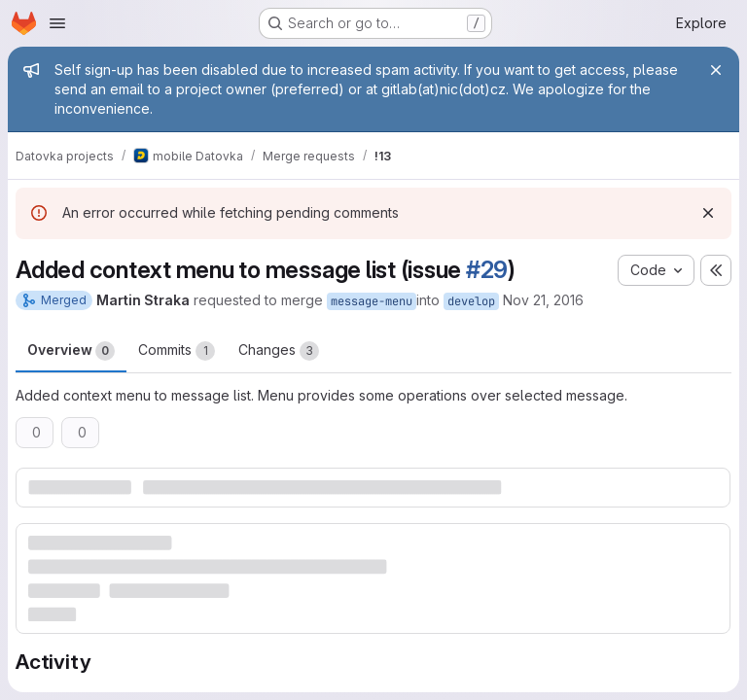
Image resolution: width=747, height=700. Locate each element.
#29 (487, 270)
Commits (177, 351)
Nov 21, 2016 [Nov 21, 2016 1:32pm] (543, 300)
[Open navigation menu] (57, 23)
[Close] (716, 70)
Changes (279, 351)
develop (471, 301)
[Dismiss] (708, 213)
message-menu (372, 301)
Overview (71, 351)
